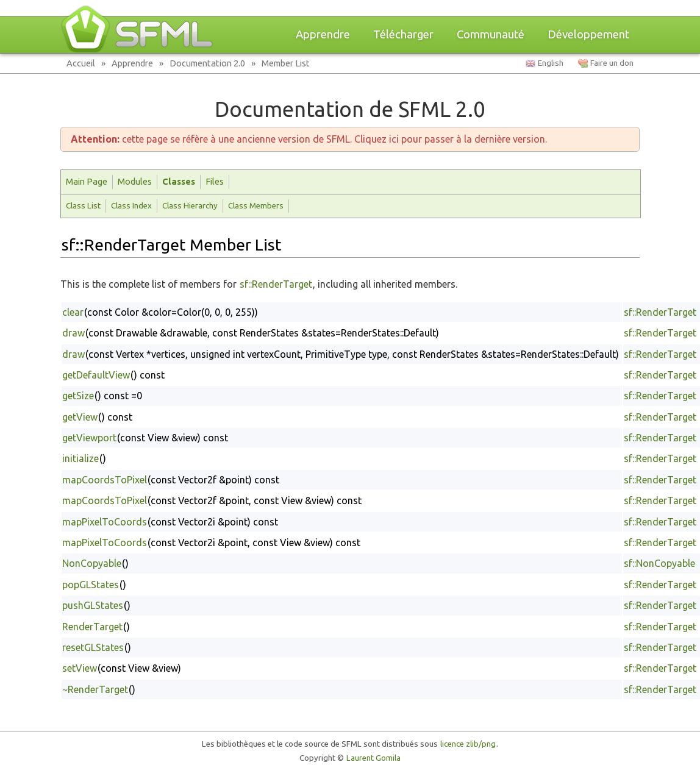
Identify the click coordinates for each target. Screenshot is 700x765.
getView (80, 417)
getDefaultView (96, 375)
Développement (588, 34)
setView (80, 668)
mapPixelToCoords (105, 522)
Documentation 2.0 (207, 63)
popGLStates (91, 585)
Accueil (81, 63)
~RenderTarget (95, 689)
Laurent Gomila (373, 758)
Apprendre (323, 34)
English (551, 63)
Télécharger (403, 34)
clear (73, 312)
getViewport (89, 438)
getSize (78, 396)
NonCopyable (92, 563)
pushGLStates (93, 605)
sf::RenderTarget (276, 284)
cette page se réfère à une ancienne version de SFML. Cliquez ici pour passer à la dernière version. (309, 139)
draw (73, 333)
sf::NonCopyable (659, 563)
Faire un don (612, 63)
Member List (286, 63)
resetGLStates (93, 647)
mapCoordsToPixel (105, 480)
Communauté (491, 34)
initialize (80, 458)
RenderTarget (92, 627)
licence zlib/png (468, 744)
